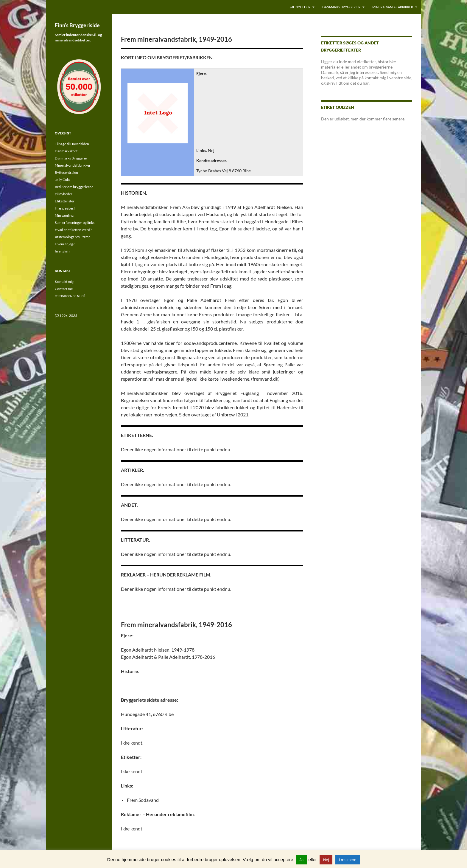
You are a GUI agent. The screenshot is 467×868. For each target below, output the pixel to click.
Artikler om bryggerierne (74, 187)
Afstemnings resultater (72, 237)
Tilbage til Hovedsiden (72, 144)
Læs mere (348, 860)
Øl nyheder (300, 7)
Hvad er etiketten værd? (73, 230)
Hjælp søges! (65, 208)
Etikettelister (65, 201)
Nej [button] (326, 860)
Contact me (64, 289)
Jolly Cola (62, 180)
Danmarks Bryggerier (341, 7)
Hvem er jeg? (65, 244)
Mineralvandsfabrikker (393, 7)
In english (62, 251)
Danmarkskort (66, 151)
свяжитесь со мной (70, 296)
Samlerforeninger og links (75, 223)
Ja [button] (302, 860)
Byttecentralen (66, 172)
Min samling (64, 215)
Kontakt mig (64, 282)
